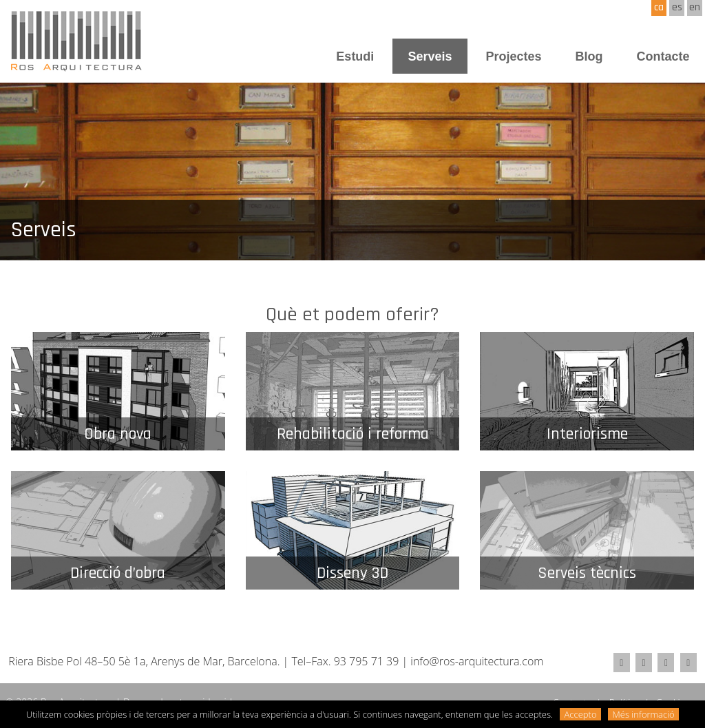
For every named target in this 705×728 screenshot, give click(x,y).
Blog (589, 56)
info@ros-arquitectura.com (477, 661)
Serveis (430, 56)
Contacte (663, 56)
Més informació (644, 714)
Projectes (513, 56)
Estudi (355, 56)
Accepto (581, 714)
